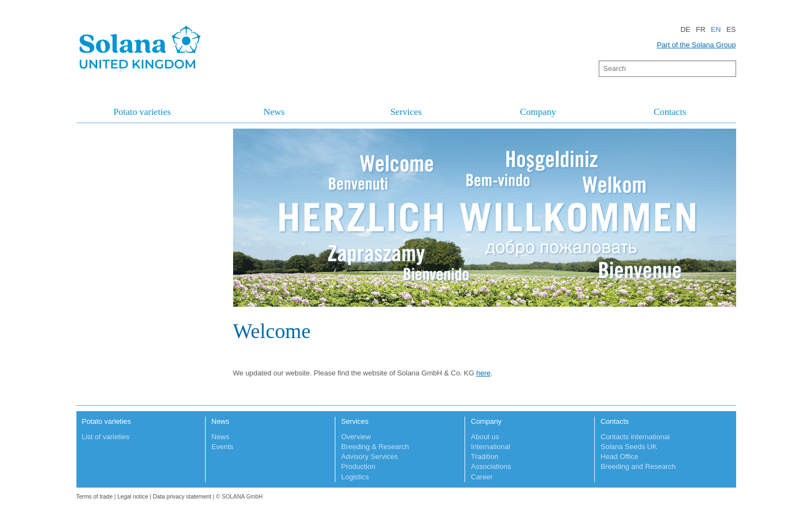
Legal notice (132, 497)
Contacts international (636, 437)
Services (406, 112)
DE (686, 29)
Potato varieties (142, 112)
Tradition (485, 457)
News (274, 112)
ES (731, 29)
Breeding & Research (375, 447)
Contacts (670, 112)
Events (223, 447)
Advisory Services (370, 457)
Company (538, 112)
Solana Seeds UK (629, 447)
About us (485, 437)
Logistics (355, 477)
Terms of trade (95, 497)
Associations (491, 466)
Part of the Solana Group (697, 45)
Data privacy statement (182, 497)
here (483, 373)
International (491, 447)
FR (701, 29)
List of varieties (106, 437)
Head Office (620, 457)
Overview (356, 437)
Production (358, 466)
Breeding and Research (639, 466)
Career (482, 477)
